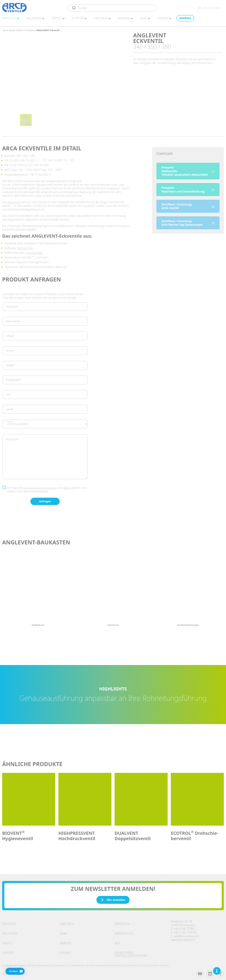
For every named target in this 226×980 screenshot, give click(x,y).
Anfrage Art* (10, 420)
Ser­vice (58, 20)
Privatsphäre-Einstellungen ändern (131, 953)
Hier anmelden (113, 898)
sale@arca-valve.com (186, 935)
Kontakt (65, 951)
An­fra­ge (185, 20)
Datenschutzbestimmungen (40, 486)
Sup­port (79, 20)
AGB (117, 942)
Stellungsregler (34, 251)
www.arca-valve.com (183, 938)
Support (8, 951)
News (145, 20)
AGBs (67, 486)
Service (7, 942)
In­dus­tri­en (35, 20)
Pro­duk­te (10, 20)
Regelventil (14, 201)
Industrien (10, 932)
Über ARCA (102, 20)
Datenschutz (124, 932)
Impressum (122, 922)
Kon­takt (164, 20)
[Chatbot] (9, 971)
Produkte (9, 922)
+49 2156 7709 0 (184, 927)
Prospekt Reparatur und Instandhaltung (188, 188)
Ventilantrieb (25, 247)
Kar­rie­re (125, 20)
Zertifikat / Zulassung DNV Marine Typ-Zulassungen (188, 221)
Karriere (66, 942)
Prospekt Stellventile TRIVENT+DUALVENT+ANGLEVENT (188, 170)
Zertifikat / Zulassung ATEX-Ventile (188, 205)
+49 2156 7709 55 (185, 931)
